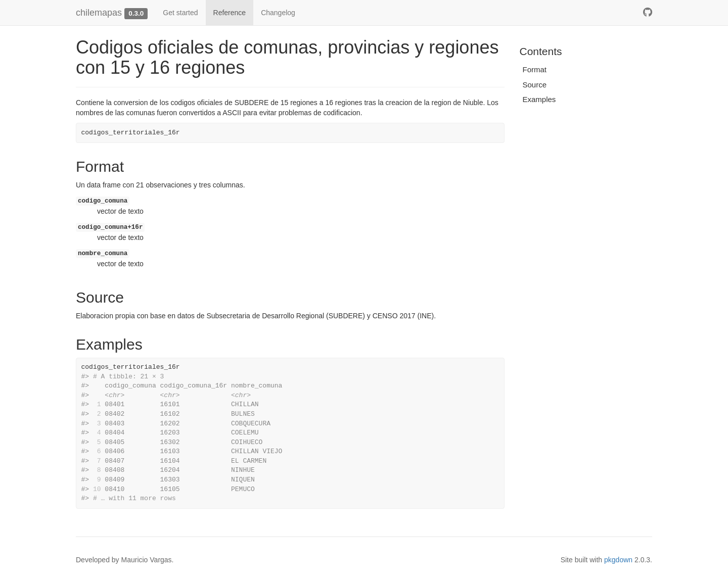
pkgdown (618, 560)
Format (535, 69)
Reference (230, 13)
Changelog (278, 13)
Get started (180, 13)
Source (535, 85)
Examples (539, 99)
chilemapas (99, 13)
